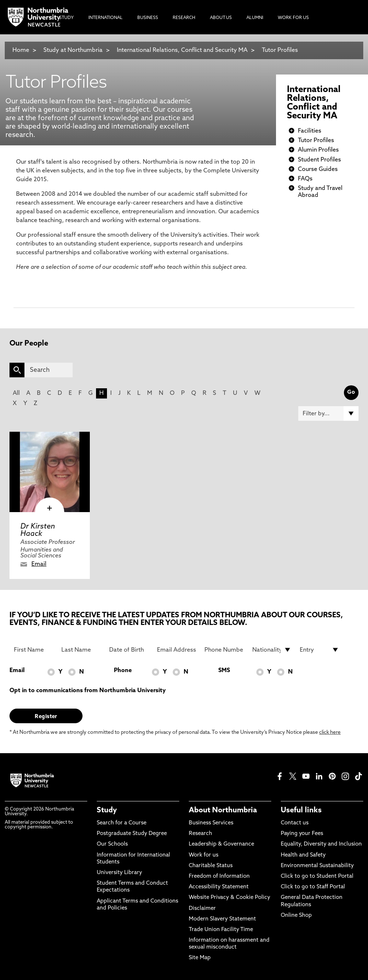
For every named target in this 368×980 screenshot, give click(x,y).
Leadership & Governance (221, 844)
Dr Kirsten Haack (38, 530)
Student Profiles (319, 160)
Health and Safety (303, 855)
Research (200, 834)
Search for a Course (122, 823)
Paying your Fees (302, 834)
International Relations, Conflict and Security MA (182, 50)
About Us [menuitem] (221, 18)
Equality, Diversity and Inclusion (321, 844)
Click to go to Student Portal (317, 876)
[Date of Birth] (129, 650)
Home (21, 50)
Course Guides (318, 169)
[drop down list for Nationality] (272, 650)
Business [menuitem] (148, 18)
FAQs (305, 179)
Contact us (295, 823)
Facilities (310, 131)
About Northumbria (223, 811)
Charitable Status (211, 866)
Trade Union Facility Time (221, 930)
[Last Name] (81, 650)
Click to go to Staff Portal (313, 887)
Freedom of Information (219, 876)
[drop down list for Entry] (319, 650)
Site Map (200, 958)
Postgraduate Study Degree (132, 834)
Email (39, 564)
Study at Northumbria (73, 50)
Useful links (301, 811)
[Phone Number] (224, 650)
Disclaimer (202, 909)
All (16, 393)
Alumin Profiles (318, 150)
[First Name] (33, 650)
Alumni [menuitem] (255, 18)
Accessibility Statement (219, 887)
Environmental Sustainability (317, 866)
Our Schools (112, 844)
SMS (224, 671)
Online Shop (296, 916)
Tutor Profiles (280, 50)
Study (107, 811)
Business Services (211, 823)
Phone (123, 671)
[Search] (49, 370)
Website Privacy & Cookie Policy (229, 898)
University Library (119, 873)
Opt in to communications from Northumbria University (88, 691)
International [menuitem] (106, 18)
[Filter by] (328, 413)
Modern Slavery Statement (222, 919)
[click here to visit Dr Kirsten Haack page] (50, 472)
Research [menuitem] (184, 18)
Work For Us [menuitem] (293, 18)
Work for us (204, 855)
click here (330, 733)
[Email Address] (177, 650)
